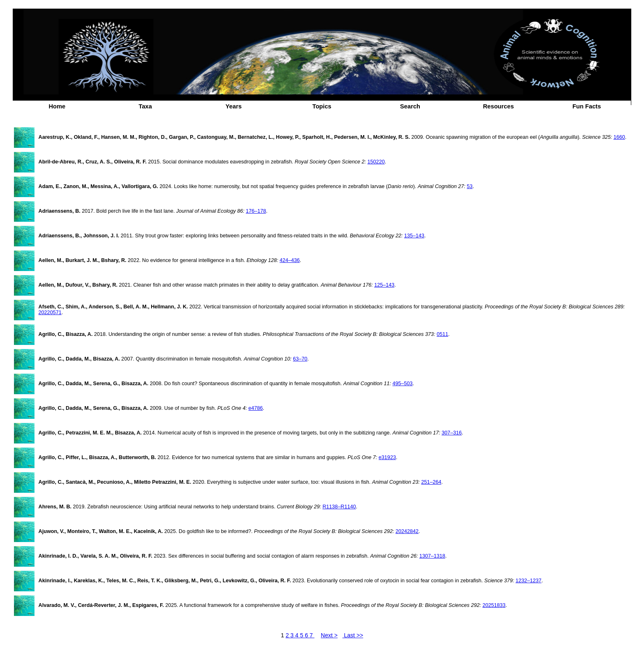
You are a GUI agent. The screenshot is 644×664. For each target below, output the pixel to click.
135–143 (414, 236)
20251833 (494, 605)
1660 (619, 137)
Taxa (145, 106)
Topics (322, 106)
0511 (442, 334)
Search (410, 106)
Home (57, 106)
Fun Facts (587, 106)
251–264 (431, 482)
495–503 (403, 384)
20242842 (407, 531)
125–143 (384, 285)
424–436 (290, 260)
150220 (376, 162)
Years (233, 106)
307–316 (452, 433)
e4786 (256, 408)
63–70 (300, 359)
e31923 (387, 457)
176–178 (256, 211)
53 (470, 186)
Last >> (353, 635)
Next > (329, 635)
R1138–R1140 (339, 507)
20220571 (50, 312)
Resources (498, 106)
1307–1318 (432, 556)
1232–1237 (528, 581)
